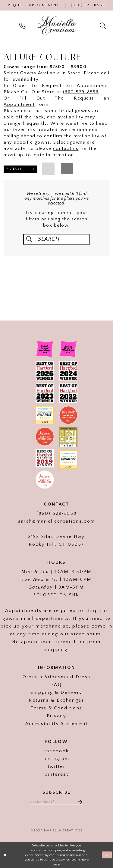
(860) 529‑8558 (56, 513)
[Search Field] (56, 239)
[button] (11, 25)
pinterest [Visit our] (56, 774)
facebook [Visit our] (57, 751)
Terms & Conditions (57, 708)
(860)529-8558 (81, 92)
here (56, 864)
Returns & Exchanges (56, 700)
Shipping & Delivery (56, 692)
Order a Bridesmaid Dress (57, 677)
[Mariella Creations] (57, 25)
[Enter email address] (57, 801)
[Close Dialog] (5, 855)
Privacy (56, 716)
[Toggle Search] (104, 26)
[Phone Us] (88, 5)
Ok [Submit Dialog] (107, 855)
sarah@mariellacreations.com (57, 521)
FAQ (56, 685)
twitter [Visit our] (56, 767)
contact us (66, 149)
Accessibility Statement (56, 724)
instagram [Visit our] (57, 759)
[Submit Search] (29, 239)
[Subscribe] (79, 801)
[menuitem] (11, 25)
